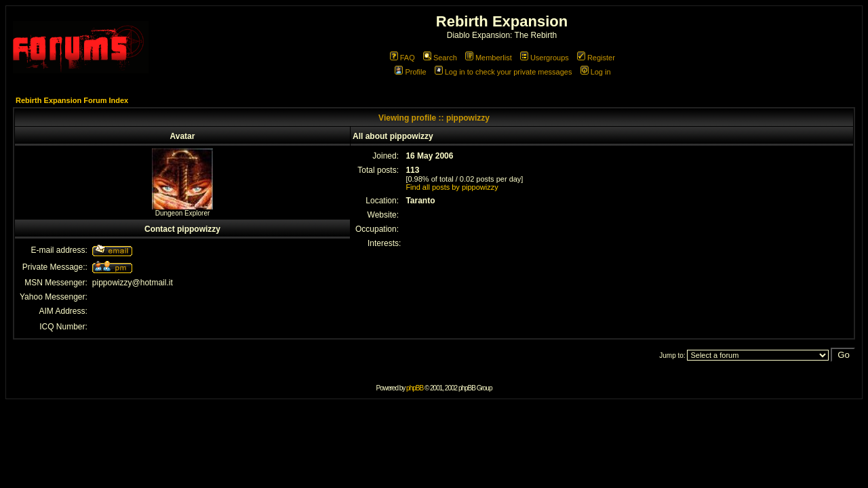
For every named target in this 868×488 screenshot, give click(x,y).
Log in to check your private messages (504, 72)
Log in (596, 72)
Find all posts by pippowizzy (452, 187)
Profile (410, 72)
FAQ (402, 58)
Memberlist (489, 58)
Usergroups (545, 58)
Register (596, 58)
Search (440, 58)
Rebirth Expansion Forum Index (72, 100)
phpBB (415, 388)
